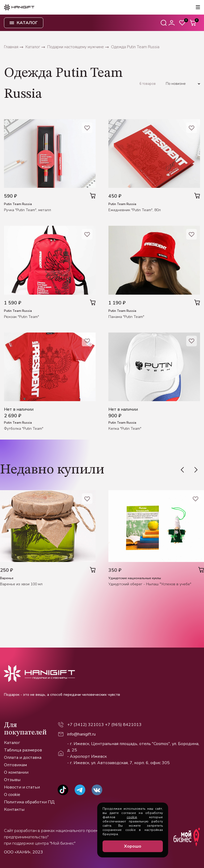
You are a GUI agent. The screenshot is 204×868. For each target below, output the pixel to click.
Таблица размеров (23, 750)
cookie (132, 817)
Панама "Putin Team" (126, 317)
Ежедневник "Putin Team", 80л (135, 210)
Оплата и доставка (23, 758)
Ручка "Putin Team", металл (27, 210)
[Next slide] (193, 470)
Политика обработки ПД (29, 802)
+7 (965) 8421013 (123, 725)
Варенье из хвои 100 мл (21, 584)
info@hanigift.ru (81, 734)
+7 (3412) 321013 (86, 725)
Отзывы (12, 780)
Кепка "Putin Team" (125, 429)
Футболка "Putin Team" (24, 429)
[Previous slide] (185, 470)
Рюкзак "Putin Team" (22, 317)
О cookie (12, 795)
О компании (16, 772)
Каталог (12, 743)
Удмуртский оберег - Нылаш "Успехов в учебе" (150, 584)
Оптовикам (15, 765)
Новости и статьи (22, 787)
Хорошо (133, 846)
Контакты (14, 809)
